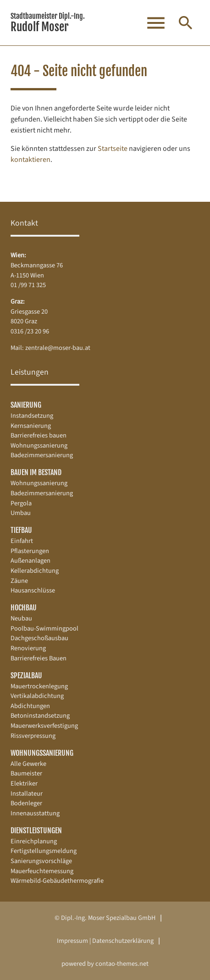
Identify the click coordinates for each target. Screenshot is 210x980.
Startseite (113, 149)
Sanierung (26, 405)
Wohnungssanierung (42, 753)
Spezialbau (26, 675)
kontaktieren (30, 160)
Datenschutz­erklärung (123, 941)
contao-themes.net (122, 964)
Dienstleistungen (36, 831)
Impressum (72, 941)
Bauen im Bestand (36, 472)
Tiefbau (21, 530)
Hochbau (24, 608)
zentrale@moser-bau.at (58, 348)
